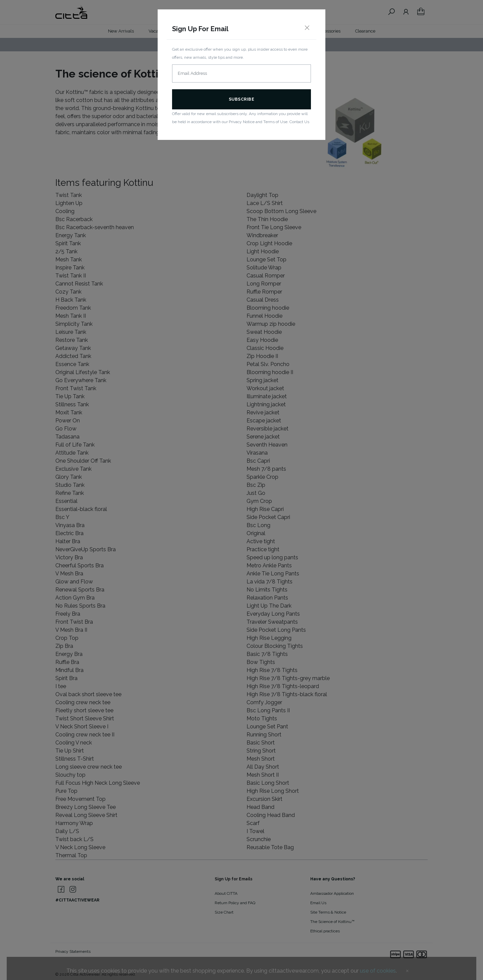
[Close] (307, 28)
